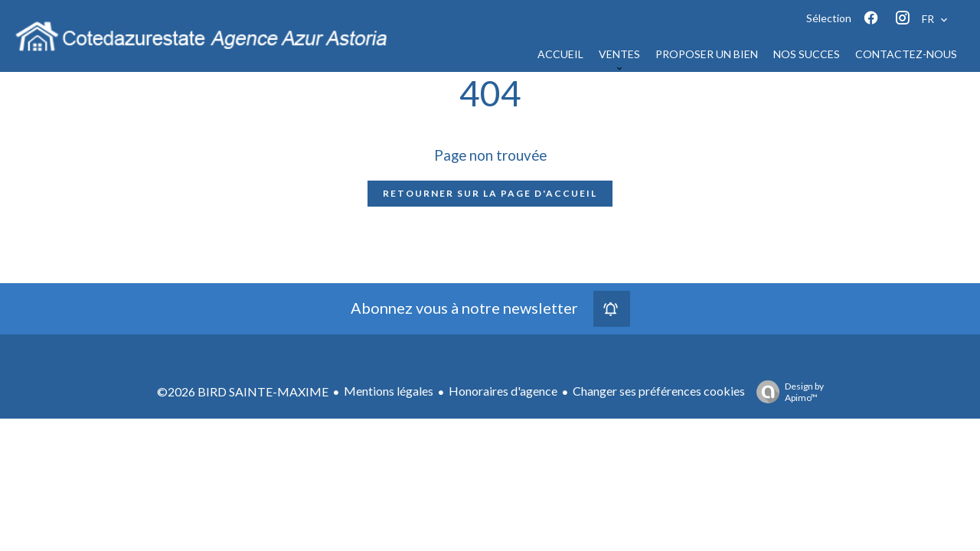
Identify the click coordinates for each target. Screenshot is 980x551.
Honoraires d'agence (503, 391)
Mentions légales (389, 391)
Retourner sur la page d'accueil (490, 193)
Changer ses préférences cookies (659, 391)
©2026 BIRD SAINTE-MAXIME (243, 391)
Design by (786, 392)
